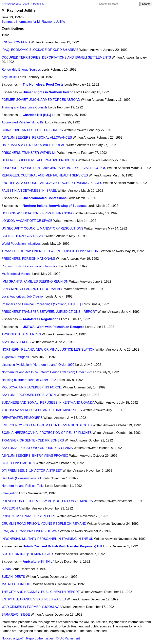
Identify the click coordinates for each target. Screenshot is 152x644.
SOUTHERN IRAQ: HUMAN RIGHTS (28, 554)
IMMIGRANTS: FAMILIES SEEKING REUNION (35, 281)
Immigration (10, 493)
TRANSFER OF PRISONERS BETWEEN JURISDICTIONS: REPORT (51, 251)
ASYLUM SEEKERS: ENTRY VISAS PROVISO (35, 456)
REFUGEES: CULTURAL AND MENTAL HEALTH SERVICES (45, 175)
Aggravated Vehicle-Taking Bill (23, 122)
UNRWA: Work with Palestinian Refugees (54, 327)
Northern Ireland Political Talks (23, 486)
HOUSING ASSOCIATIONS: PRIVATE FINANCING (38, 213)
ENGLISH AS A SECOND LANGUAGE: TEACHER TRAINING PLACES (52, 183)
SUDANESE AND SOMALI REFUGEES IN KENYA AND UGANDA (48, 403)
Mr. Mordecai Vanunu (17, 274)
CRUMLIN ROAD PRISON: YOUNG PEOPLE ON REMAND (44, 524)
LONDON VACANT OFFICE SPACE (27, 221)
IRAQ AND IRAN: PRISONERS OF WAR (30, 531)
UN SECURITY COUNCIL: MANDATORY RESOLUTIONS (42, 228)
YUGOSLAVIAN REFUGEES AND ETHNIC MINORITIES (42, 410)
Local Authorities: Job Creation (23, 296)
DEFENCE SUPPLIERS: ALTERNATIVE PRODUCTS (39, 160)
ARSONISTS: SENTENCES (21, 334)
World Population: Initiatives (21, 244)
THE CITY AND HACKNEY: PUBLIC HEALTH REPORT (41, 592)
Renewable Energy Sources (21, 70)
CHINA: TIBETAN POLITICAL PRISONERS (32, 130)
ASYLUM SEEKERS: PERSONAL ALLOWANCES (37, 138)
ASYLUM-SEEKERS (16, 342)
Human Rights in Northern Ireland (48, 92)
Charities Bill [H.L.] (37, 115)
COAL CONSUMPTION (18, 463)
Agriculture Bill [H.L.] (39, 561)
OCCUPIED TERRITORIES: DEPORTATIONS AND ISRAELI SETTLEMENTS (56, 57)
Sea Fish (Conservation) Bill (21, 478)
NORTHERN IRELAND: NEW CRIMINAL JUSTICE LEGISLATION (48, 350)
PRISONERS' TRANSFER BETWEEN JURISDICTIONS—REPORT (49, 312)
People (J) (39, 4)
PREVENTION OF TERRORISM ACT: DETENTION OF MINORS (47, 501)
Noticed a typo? (13, 638)
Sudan (6, 569)
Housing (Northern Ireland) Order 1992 (29, 380)
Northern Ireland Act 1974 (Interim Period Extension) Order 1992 (47, 372)
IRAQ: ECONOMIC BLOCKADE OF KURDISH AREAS (40, 50)
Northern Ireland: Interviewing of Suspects (55, 206)
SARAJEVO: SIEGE (16, 615)
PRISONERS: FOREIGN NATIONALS (28, 259)
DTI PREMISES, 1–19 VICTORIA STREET (32, 471)
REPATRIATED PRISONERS (22, 418)
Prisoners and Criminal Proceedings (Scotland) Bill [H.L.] (41, 304)
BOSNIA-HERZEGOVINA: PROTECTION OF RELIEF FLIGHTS (47, 433)
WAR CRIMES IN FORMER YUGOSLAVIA (32, 607)
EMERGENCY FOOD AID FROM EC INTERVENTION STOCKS (47, 425)
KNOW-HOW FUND (16, 42)
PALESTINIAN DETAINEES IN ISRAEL (29, 191)
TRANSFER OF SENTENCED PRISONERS (33, 440)
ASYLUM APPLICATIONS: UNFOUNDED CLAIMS (37, 448)
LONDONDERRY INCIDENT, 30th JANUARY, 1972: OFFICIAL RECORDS (54, 168)
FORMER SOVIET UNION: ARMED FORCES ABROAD (41, 100)
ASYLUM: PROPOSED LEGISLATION (29, 395)
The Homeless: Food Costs (43, 84)
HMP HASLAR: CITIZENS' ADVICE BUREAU (34, 145)
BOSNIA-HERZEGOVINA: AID (23, 236)
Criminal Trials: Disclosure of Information (30, 266)
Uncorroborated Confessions (45, 198)
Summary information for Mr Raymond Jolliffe (33, 22)
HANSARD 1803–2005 (15, 4)
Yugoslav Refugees (15, 357)
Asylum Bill (9, 77)
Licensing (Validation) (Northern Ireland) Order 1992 (38, 365)
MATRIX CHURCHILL (17, 584)
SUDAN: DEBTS (13, 577)
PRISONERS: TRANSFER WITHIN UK (29, 153)
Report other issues (40, 638)
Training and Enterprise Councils (25, 107)
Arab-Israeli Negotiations (41, 319)
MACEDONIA (11, 508)
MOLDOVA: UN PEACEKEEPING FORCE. (32, 387)
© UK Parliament (68, 638)
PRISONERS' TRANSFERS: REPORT (29, 516)
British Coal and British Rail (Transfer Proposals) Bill (62, 546)
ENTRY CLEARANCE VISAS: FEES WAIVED (34, 599)
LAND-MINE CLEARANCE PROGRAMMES (32, 289)
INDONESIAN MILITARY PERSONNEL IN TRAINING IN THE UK (47, 539)
